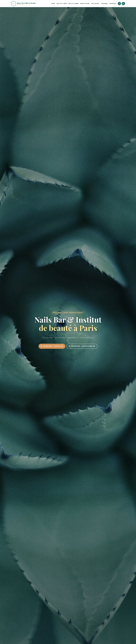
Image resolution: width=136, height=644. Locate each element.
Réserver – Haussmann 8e (82, 346)
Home (53, 4)
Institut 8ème (74, 4)
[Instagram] (119, 4)
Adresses (113, 4)
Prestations (85, 4)
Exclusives (95, 4)
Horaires (104, 4)
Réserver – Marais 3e (52, 346)
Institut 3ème (62, 4)
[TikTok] (123, 4)
